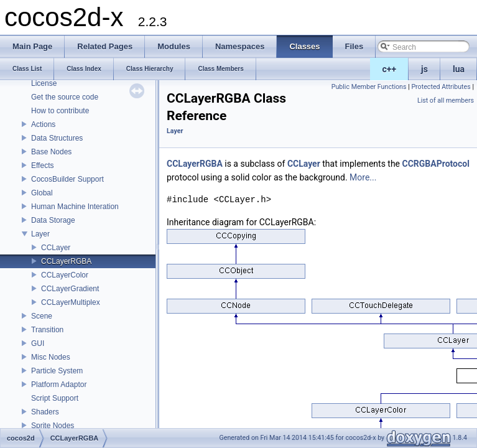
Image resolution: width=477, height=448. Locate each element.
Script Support (55, 398)
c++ (390, 69)
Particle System (57, 371)
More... (363, 177)
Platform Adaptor (59, 385)
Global (42, 193)
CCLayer (56, 248)
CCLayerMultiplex (71, 302)
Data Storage (53, 220)
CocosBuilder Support (67, 179)
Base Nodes (51, 152)
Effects (42, 166)
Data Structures (57, 138)
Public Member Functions (369, 87)
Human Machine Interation (75, 207)
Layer (40, 234)
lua (459, 69)
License (44, 83)
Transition (47, 330)
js (424, 69)
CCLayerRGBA (66, 261)
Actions (43, 124)
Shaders (45, 412)
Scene (42, 316)
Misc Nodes (51, 357)
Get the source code (65, 97)
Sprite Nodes (53, 426)
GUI (38, 343)
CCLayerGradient (70, 289)
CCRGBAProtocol (436, 164)
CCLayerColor (65, 275)
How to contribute (60, 111)
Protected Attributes (441, 87)
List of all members (446, 100)
